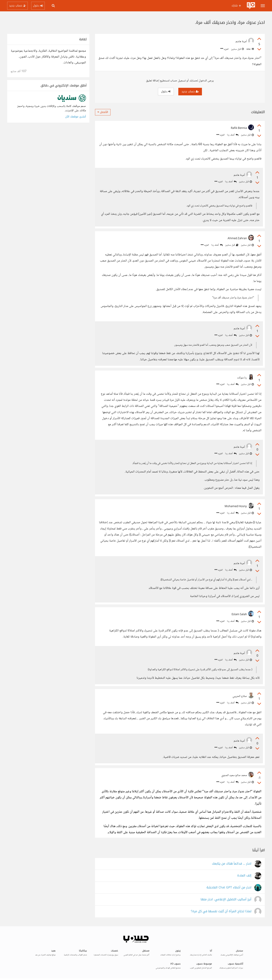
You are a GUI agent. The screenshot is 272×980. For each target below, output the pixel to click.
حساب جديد (190, 91)
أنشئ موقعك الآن (76, 117)
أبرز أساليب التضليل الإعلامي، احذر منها (226, 899)
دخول (166, 91)
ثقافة (250, 49)
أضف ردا (233, 135)
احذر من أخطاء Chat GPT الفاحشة (229, 888)
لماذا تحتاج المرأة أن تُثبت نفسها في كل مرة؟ (221, 911)
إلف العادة (244, 876)
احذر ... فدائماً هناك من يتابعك (232, 864)
